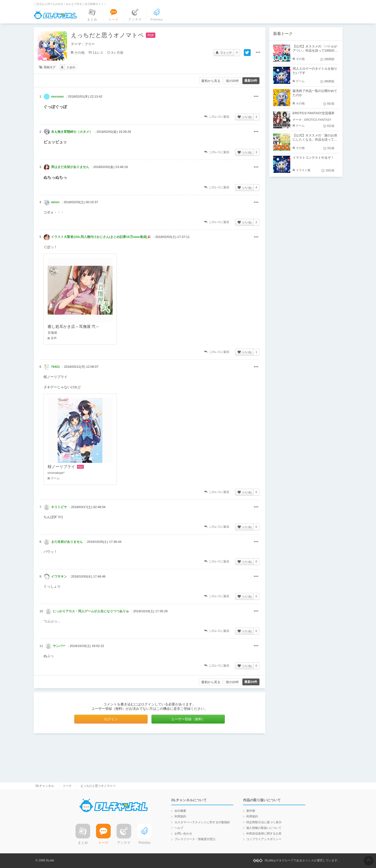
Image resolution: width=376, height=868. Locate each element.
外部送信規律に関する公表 (264, 834)
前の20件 (232, 81)
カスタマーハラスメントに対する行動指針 (202, 822)
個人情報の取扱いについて (264, 828)
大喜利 (71, 67)
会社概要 (180, 811)
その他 (79, 53)
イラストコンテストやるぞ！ (313, 158)
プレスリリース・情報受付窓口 (195, 839)
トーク (67, 786)
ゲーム (300, 81)
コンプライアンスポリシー (264, 839)
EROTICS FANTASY (318, 120)
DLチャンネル (55, 15)
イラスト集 (303, 170)
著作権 (251, 811)
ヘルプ (179, 828)
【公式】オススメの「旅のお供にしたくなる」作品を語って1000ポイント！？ (315, 139)
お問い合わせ (183, 834)
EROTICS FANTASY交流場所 (314, 113)
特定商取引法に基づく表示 (264, 822)
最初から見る (211, 81)
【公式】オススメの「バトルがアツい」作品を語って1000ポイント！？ (315, 50)
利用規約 (180, 816)
